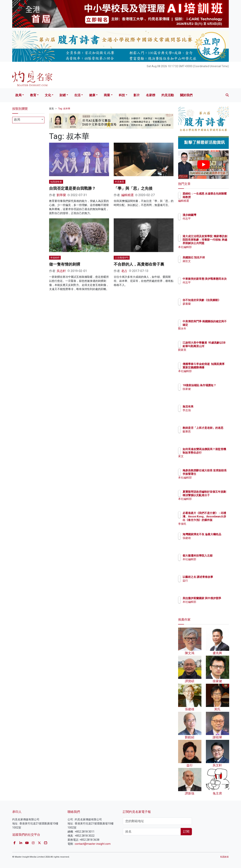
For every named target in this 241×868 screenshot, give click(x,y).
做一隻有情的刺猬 (65, 264)
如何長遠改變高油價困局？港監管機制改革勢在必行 (216, 453)
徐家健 (209, 392)
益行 (208, 584)
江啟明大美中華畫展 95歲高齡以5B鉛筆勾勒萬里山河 (216, 346)
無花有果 (211, 407)
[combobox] (28, 120)
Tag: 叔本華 (64, 109)
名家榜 (151, 95)
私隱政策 (225, 857)
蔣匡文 (209, 265)
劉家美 (209, 353)
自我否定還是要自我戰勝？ (72, 188)
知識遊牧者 (56, 182)
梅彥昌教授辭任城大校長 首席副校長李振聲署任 (216, 474)
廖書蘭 (209, 307)
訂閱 (186, 832)
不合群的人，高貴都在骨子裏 (139, 264)
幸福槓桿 (55, 258)
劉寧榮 (61, 195)
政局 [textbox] (17, 120)
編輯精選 (127, 195)
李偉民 (209, 524)
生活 (77, 95)
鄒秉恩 (209, 435)
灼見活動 (168, 95)
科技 (122, 95)
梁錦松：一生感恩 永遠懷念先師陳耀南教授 (215, 197)
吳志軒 (61, 271)
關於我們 (186, 95)
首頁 (51, 109)
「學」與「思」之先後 (133, 188)
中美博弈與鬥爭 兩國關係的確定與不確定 (216, 325)
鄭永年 (209, 332)
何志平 (209, 219)
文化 (48, 95)
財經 (63, 95)
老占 (124, 271)
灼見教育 (120, 182)
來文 (208, 460)
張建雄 (209, 541)
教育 (33, 95)
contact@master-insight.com (93, 844)
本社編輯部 (212, 247)
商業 (107, 95)
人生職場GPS (122, 258)
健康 (92, 95)
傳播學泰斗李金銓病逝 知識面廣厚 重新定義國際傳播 (216, 367)
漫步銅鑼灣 (212, 215)
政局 (18, 95)
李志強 (209, 410)
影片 (137, 95)
